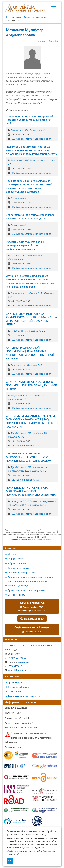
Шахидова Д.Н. (21, 505)
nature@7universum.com (18, 670)
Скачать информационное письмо (29, 733)
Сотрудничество (16, 559)
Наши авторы (15, 691)
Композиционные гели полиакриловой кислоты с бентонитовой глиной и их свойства (30, 120)
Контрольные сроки (18, 568)
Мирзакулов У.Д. (19, 293)
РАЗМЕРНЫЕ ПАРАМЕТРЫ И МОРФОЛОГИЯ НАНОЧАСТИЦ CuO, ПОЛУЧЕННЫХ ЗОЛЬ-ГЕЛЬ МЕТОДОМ (29, 457)
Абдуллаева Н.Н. (19, 331)
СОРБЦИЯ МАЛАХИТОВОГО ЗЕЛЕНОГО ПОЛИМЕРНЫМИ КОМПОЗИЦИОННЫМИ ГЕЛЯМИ (32, 385)
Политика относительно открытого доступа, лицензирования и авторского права (30, 579)
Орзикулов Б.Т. (18, 501)
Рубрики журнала (17, 563)
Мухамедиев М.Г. (20, 130)
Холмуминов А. (16, 259)
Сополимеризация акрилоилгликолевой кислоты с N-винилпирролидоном (30, 217)
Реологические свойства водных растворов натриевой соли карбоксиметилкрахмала (26, 245)
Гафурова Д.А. (34, 501)
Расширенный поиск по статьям (25, 696)
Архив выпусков (16, 682)
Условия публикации (19, 585)
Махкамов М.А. (38, 130)
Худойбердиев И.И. (21, 433)
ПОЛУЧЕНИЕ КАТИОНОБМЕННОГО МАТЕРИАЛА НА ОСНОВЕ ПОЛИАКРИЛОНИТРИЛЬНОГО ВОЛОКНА (31, 491)
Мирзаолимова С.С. (18, 471)
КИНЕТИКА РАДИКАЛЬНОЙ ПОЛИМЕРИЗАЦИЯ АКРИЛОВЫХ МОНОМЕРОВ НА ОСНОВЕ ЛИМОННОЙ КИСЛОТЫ (30, 353)
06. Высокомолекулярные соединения (31, 139)
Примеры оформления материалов (26, 590)
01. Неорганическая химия (26, 445)
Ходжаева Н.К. (40, 467)
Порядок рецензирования (22, 572)
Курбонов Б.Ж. (40, 433)
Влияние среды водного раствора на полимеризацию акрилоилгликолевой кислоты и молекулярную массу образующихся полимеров (29, 186)
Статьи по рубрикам (18, 687)
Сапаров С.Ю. (18, 255)
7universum (17, 662)
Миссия (12, 554)
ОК (10, 861)
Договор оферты (16, 595)
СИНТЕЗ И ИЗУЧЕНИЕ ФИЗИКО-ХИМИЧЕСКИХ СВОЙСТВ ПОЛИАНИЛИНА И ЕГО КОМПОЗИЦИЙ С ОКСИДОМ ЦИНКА (31, 319)
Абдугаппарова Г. (17, 399)
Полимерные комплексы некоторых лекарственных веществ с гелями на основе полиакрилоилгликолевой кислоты (32, 150)
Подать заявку (32, 619)
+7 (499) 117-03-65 (15, 658)
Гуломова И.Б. (18, 365)
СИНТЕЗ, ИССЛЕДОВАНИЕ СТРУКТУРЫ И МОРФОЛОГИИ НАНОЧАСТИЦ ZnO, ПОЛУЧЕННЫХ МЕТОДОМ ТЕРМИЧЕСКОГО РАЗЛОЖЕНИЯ (32, 421)
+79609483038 (13, 666)
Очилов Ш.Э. (36, 293)
